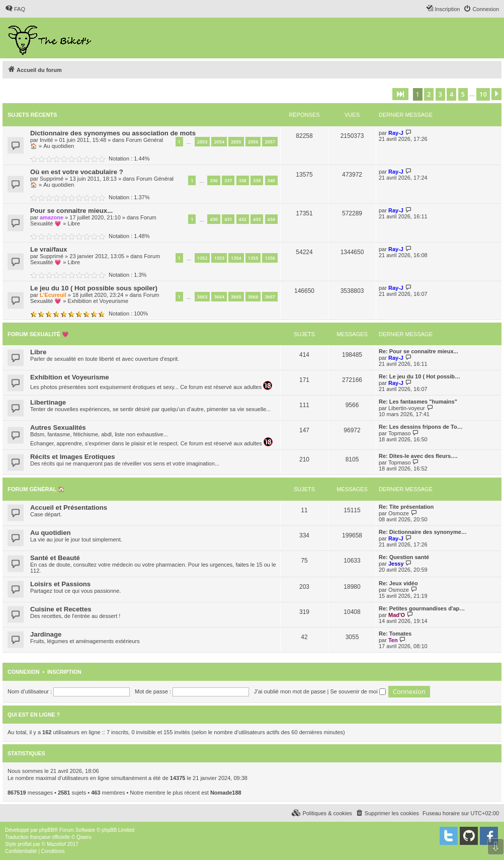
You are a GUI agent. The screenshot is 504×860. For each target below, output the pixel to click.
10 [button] (483, 94)
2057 (270, 142)
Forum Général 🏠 (36, 489)
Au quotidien (59, 146)
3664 (219, 297)
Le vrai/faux (49, 249)
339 (257, 180)
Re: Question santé (404, 557)
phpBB (47, 830)
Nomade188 (226, 793)
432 (243, 219)
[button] (400, 94)
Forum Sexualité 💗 (38, 334)
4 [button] (451, 94)
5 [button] (463, 94)
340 (271, 180)
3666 (253, 297)
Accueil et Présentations (69, 507)
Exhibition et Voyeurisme (98, 301)
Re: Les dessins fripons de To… (421, 427)
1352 (202, 258)
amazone (52, 217)
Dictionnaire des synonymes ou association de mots (113, 133)
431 (228, 219)
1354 (236, 258)
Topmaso (400, 433)
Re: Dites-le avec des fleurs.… (418, 456)
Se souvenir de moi (358, 691)
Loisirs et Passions (60, 584)
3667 (270, 297)
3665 (236, 297)
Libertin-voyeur (407, 408)
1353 (219, 258)
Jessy (396, 564)
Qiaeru (84, 837)
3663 (202, 297)
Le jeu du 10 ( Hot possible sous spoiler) (94, 288)
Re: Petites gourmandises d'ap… (422, 608)
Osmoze (399, 513)
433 (257, 219)
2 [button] (429, 94)
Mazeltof (56, 844)
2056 (253, 142)
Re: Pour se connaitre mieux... (418, 351)
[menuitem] (15, 9)
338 (243, 180)
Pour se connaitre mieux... (71, 211)
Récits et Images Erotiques (73, 457)
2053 (202, 142)
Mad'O (397, 615)
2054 (219, 142)
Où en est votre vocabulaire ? (77, 172)
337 (228, 180)
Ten (393, 640)
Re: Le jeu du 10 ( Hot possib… (419, 376)
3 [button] (440, 94)
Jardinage (46, 634)
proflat (25, 844)
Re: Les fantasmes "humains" (418, 402)
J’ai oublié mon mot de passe (290, 691)
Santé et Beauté (55, 558)
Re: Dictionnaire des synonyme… (423, 532)
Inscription (64, 672)
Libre (74, 223)
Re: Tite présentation (406, 507)
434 (271, 219)
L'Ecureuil (53, 295)
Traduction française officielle (37, 837)
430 (214, 219)
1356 (270, 258)
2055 (236, 142)
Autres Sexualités (58, 427)
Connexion (24, 672)
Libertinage (48, 402)
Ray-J (396, 133)
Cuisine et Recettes (61, 609)
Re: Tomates (395, 634)
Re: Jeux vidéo (398, 583)
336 (214, 180)
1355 (253, 258)
